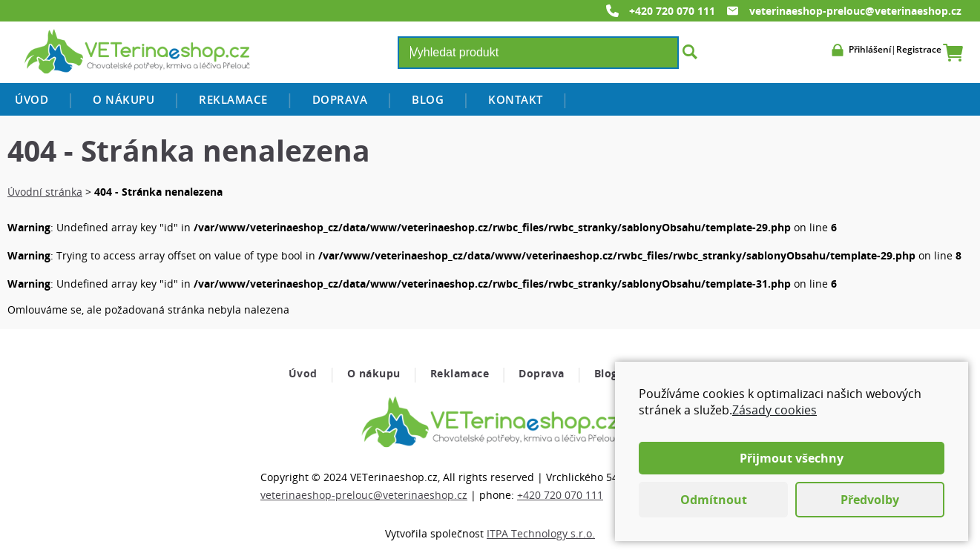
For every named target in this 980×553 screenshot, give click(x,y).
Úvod (32, 99)
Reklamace (233, 99)
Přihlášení (870, 49)
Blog (428, 99)
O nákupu (124, 99)
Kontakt (516, 99)
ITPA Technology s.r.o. (541, 533)
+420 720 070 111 (672, 11)
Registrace (919, 49)
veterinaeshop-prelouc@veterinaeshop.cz (855, 11)
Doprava (340, 99)
